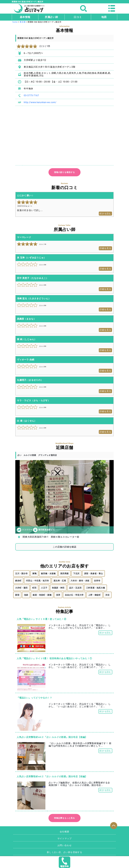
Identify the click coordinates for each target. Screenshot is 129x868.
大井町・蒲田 (21, 588)
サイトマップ (65, 839)
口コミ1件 (34, 46)
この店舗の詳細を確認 (64, 547)
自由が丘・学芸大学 (74, 595)
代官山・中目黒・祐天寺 (37, 581)
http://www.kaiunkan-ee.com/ (40, 102)
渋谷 (107, 595)
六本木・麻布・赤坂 (80, 581)
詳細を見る (105, 248)
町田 (34, 588)
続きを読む (105, 213)
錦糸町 (18, 581)
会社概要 (64, 832)
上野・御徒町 (95, 595)
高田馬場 (64, 573)
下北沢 (76, 573)
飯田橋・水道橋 (48, 573)
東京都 (23, 22)
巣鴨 (34, 573)
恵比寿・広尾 (60, 581)
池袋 (26, 595)
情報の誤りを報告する (64, 172)
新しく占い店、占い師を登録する (64, 852)
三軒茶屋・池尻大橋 (95, 588)
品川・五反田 (75, 588)
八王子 (44, 588)
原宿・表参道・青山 (94, 573)
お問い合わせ (65, 845)
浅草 (58, 595)
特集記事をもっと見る (64, 818)
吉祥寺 (97, 581)
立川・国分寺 (21, 573)
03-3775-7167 (31, 95)
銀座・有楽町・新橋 (42, 595)
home (15, 22)
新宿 (17, 595)
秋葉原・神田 (58, 588)
